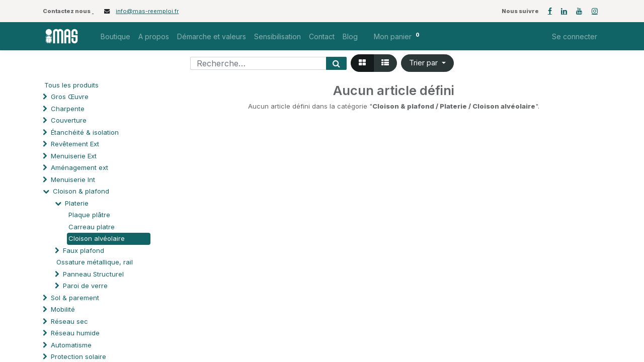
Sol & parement (76, 298)
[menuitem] (115, 36)
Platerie (77, 203)
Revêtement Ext (75, 144)
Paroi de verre (85, 286)
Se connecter (575, 36)
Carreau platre (92, 227)
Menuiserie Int (73, 179)
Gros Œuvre (70, 97)
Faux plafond (84, 250)
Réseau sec (69, 321)
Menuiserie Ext (74, 156)
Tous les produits (71, 85)
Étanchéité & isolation (85, 132)
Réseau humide (75, 333)
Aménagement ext (79, 167)
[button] (427, 63)
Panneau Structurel (93, 274)
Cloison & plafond (81, 191)
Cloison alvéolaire (97, 238)
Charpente (68, 109)
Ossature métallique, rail (95, 262)
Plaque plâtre (89, 215)
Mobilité (63, 309)
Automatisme (71, 345)
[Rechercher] (336, 63)
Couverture (69, 120)
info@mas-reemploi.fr (147, 11)
